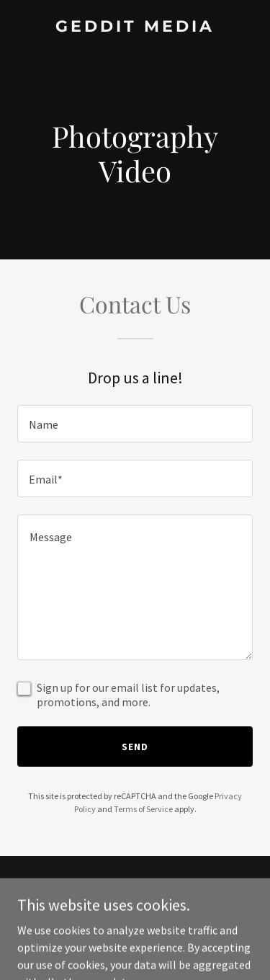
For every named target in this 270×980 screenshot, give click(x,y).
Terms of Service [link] (143, 809)
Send (135, 747)
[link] (135, 27)
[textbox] (135, 424)
